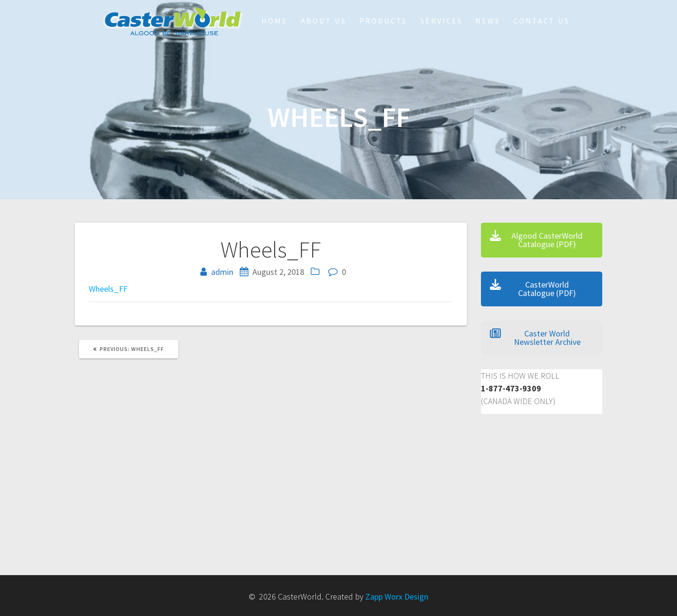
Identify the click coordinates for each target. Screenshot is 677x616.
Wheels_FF (108, 289)
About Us (324, 21)
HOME (275, 21)
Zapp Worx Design (397, 597)
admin (222, 272)
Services (441, 21)
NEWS (488, 21)
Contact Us (542, 21)
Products (383, 21)
